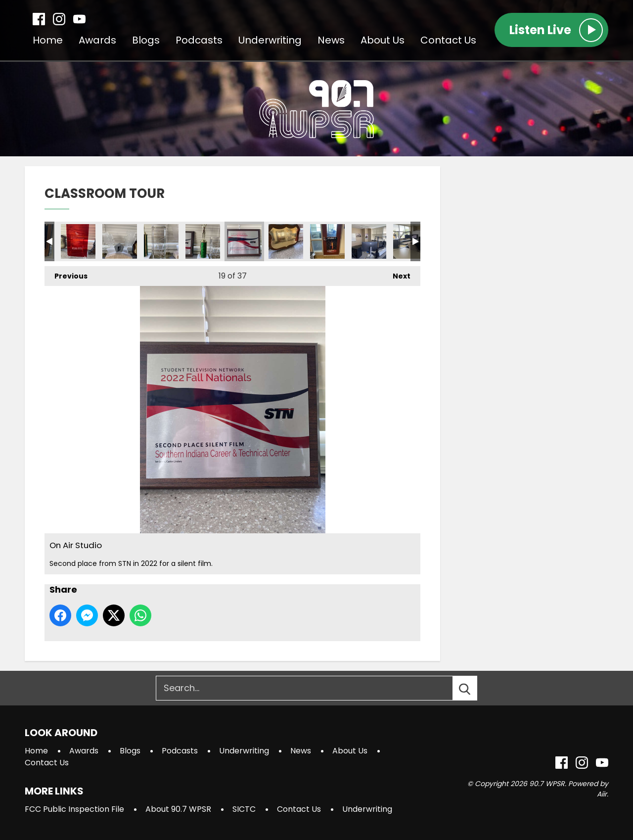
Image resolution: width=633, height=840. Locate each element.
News (331, 40)
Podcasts (199, 40)
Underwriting (270, 40)
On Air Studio (78, 241)
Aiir (602, 794)
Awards (97, 40)
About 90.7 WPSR (178, 809)
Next (397, 274)
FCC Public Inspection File (74, 809)
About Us (383, 40)
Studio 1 (327, 241)
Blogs (146, 40)
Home (48, 40)
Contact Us (448, 40)
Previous (66, 274)
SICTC (244, 809)
